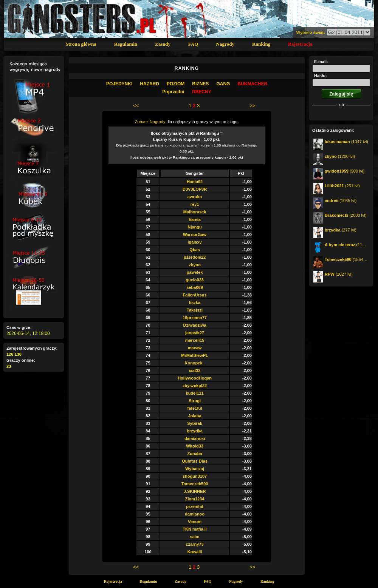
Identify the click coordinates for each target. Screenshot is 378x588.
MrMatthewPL (195, 355)
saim (195, 537)
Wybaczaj (195, 469)
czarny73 (195, 544)
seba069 (194, 287)
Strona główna (81, 44)
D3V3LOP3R (195, 189)
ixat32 (194, 370)
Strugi (195, 401)
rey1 (195, 204)
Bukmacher (252, 84)
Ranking (261, 44)
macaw (195, 348)
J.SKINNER (195, 491)
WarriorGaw (195, 235)
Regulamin (126, 44)
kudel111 (195, 393)
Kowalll (195, 552)
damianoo (195, 514)
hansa (195, 219)
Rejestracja (300, 44)
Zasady (163, 44)
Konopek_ (194, 363)
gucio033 (195, 280)
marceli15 (195, 340)
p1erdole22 (195, 257)
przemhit (195, 506)
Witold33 (195, 446)
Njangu (194, 227)
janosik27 (195, 333)
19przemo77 (195, 318)
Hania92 (195, 182)
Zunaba (195, 454)
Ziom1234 (195, 499)
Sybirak (195, 423)
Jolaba (195, 416)
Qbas (195, 250)
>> (252, 106)
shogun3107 (195, 476)
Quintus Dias (195, 461)
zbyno (195, 265)
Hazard (149, 84)
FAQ (193, 44)
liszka (195, 302)
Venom (195, 522)
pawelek (195, 272)
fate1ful (195, 408)
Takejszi (195, 310)
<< (136, 106)
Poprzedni (173, 92)
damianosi (195, 438)
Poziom (176, 84)
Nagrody (225, 44)
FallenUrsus (195, 295)
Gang (223, 84)
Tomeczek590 (195, 484)
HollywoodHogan (195, 378)
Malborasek (195, 212)
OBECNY (201, 92)
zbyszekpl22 (195, 386)
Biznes (200, 84)
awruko (195, 197)
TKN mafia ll (195, 529)
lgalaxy (194, 242)
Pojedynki (119, 84)
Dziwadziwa (195, 325)
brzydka (195, 431)
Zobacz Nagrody (150, 122)
